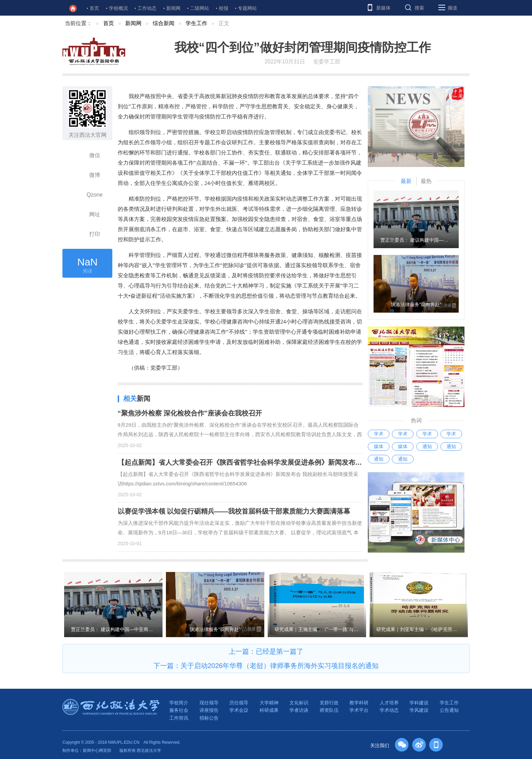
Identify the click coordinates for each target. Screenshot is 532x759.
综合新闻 (164, 23)
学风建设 (419, 710)
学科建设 (419, 703)
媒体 (379, 446)
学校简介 (179, 703)
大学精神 (269, 703)
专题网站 (247, 8)
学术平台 (359, 710)
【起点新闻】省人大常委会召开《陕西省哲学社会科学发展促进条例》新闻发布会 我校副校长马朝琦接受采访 (282, 462)
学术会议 (239, 710)
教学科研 (359, 703)
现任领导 (209, 703)
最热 (426, 181)
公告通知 (449, 710)
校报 (224, 8)
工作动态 (147, 8)
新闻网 (173, 8)
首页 (94, 8)
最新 (406, 181)
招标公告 (209, 718)
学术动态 (389, 710)
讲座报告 (209, 710)
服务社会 (179, 710)
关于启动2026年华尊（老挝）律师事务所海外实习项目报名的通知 (280, 666)
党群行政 (329, 703)
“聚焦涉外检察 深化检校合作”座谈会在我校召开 (190, 413)
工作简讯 (179, 718)
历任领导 (239, 703)
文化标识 (299, 703)
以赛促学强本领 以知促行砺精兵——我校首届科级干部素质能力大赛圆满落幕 (234, 511)
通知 (427, 446)
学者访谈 (299, 710)
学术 (379, 434)
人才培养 (389, 703)
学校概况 (118, 8)
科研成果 (269, 710)
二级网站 (199, 8)
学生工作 (196, 23)
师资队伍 (329, 710)
